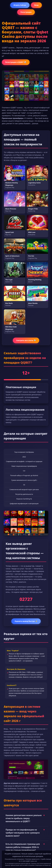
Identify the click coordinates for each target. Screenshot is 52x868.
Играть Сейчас (20, 5)
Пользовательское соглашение (14, 859)
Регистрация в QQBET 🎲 (16, 62)
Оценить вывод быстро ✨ (26, 621)
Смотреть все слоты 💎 (26, 340)
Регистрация (26, 12)
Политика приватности (32, 859)
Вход (36, 5)
